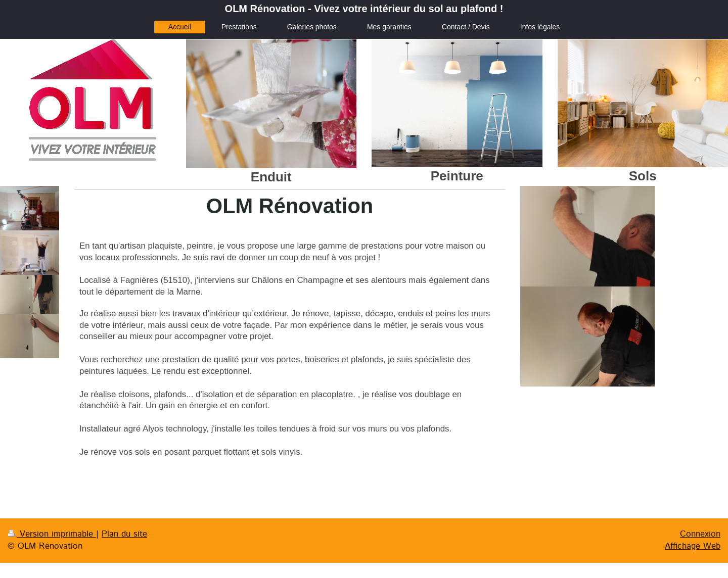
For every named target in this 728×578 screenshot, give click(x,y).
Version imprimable (52, 534)
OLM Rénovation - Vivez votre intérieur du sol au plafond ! (364, 9)
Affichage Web (693, 546)
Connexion (700, 534)
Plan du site (124, 534)
